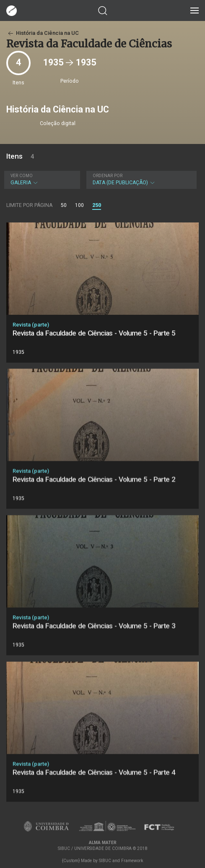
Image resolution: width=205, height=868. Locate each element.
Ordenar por (108, 176)
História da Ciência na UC (43, 33)
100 (79, 205)
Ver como (22, 176)
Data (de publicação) (141, 179)
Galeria (41, 179)
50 (64, 205)
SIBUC (105, 861)
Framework (132, 861)
